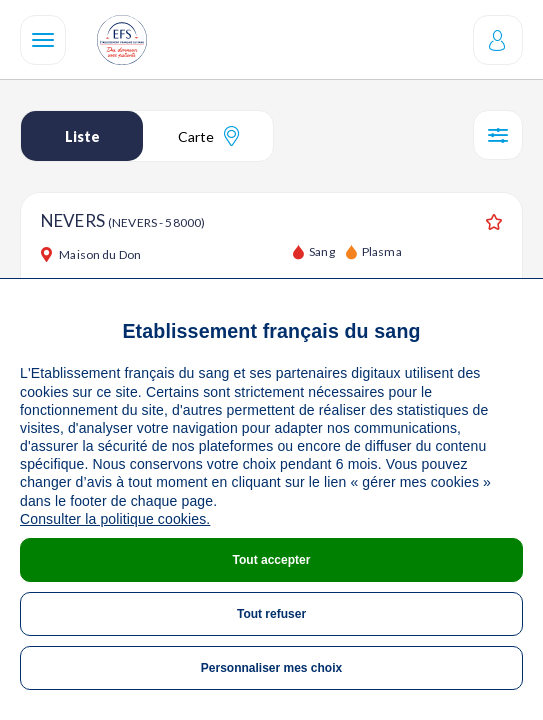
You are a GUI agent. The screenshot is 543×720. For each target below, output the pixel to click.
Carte (208, 136)
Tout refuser (271, 614)
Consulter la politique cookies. (115, 519)
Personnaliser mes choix (271, 668)
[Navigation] (43, 40)
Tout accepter (272, 560)
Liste (82, 136)
